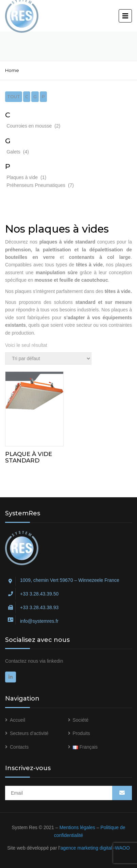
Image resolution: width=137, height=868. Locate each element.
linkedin (55, 661)
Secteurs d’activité (29, 733)
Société (81, 720)
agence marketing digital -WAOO (95, 848)
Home (12, 70)
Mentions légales (77, 827)
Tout (14, 97)
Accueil (18, 720)
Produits (81, 733)
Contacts (19, 747)
